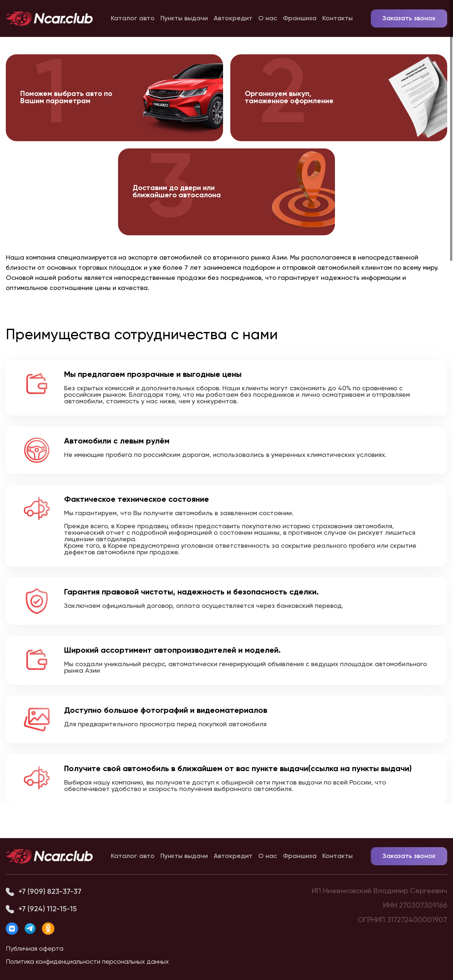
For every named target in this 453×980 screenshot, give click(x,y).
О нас (268, 18)
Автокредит (233, 18)
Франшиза (300, 18)
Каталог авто (133, 18)
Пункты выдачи (184, 18)
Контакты (337, 18)
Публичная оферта (35, 949)
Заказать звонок (409, 18)
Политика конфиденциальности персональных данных (87, 962)
